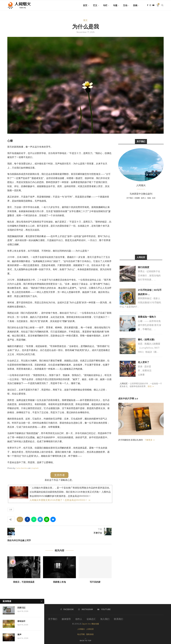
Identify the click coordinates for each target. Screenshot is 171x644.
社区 (154, 198)
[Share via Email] (53, 519)
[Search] (162, 5)
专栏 (105, 5)
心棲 (11, 510)
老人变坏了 (144, 362)
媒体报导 (66, 619)
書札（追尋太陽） (147, 339)
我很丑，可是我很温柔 (24, 582)
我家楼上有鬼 (59, 582)
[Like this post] (21, 519)
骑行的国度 (144, 267)
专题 (115, 5)
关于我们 (130, 198)
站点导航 (81, 634)
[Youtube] (153, 5)
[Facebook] (148, 5)
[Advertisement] (141, 227)
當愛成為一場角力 (147, 317)
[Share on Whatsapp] (34, 519)
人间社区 (90, 629)
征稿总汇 (91, 619)
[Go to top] (85, 640)
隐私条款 (90, 634)
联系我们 (118, 619)
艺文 (95, 5)
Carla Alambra (22, 468)
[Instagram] (150, 5)
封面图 (137, 198)
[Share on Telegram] (40, 519)
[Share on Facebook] (27, 519)
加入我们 (105, 619)
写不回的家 (95, 582)
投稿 (135, 5)
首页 (85, 5)
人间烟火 (81, 629)
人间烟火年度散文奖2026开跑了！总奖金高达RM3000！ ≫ (60, 500)
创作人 (144, 198)
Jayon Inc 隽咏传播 (90, 624)
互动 (125, 5)
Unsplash (35, 468)
